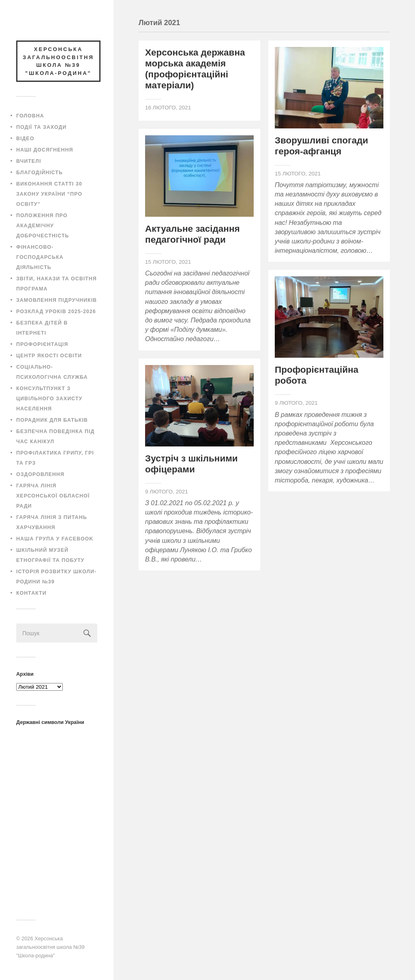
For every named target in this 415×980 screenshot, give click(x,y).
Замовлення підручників (57, 300)
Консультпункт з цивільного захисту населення (49, 399)
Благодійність (40, 173)
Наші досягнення (45, 150)
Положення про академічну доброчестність (43, 226)
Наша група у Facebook (55, 539)
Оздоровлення (40, 474)
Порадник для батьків (52, 420)
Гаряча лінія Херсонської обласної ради (53, 496)
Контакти (31, 593)
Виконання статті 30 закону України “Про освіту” (49, 194)
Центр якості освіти (49, 356)
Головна (30, 116)
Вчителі (29, 161)
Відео (25, 139)
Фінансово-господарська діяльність (40, 257)
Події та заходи (41, 127)
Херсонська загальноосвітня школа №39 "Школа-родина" (50, 947)
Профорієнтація (42, 344)
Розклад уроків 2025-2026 (56, 312)
